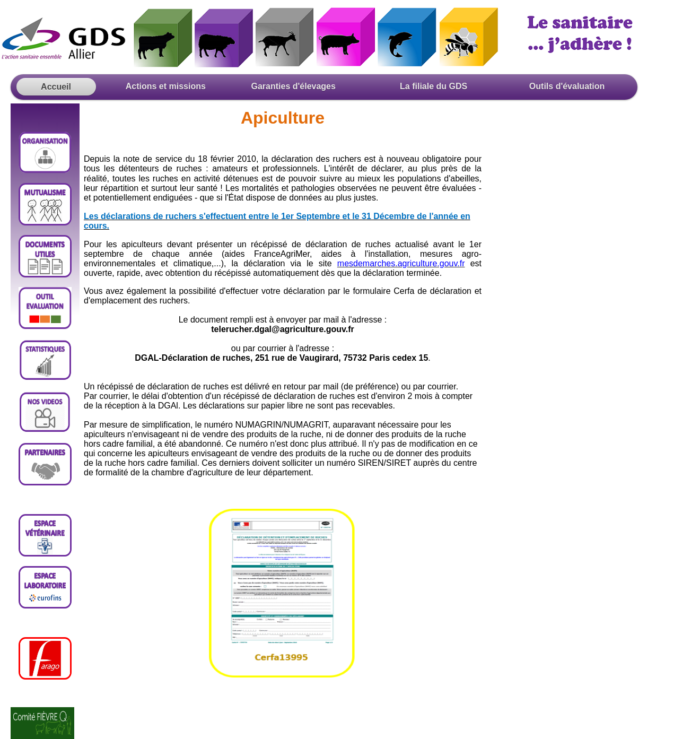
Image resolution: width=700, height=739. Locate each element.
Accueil (56, 87)
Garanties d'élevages (296, 86)
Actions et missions (160, 86)
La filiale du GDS (434, 86)
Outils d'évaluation (566, 86)
